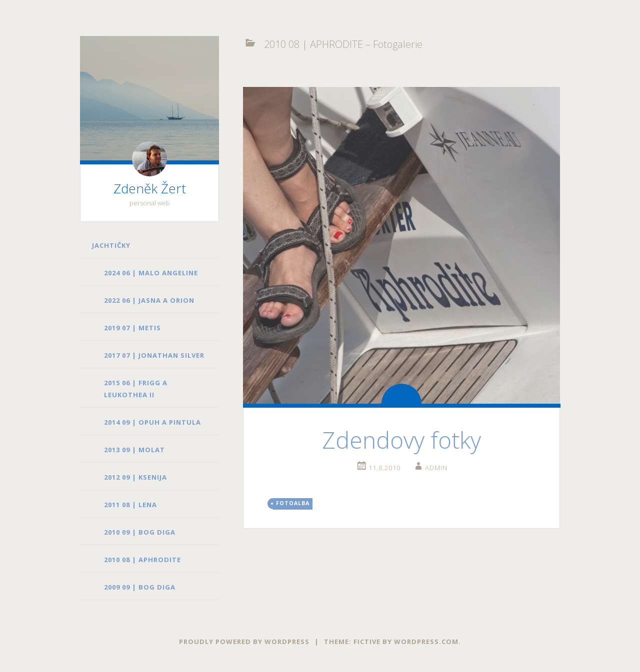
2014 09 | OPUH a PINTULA (152, 422)
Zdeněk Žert (150, 188)
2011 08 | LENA (130, 505)
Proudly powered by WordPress (244, 642)
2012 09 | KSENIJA (135, 477)
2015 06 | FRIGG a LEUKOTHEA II (136, 389)
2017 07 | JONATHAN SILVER (154, 355)
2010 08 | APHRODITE (142, 560)
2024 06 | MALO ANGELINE (151, 273)
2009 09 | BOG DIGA (140, 587)
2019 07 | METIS (132, 328)
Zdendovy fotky (401, 440)
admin (436, 468)
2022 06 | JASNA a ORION (149, 300)
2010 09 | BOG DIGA (140, 532)
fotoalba (293, 503)
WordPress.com (426, 642)
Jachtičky (111, 245)
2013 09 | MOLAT (134, 450)
